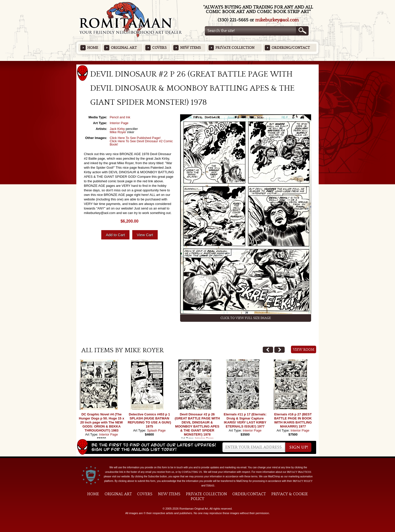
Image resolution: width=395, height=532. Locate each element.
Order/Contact (249, 494)
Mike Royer (118, 132)
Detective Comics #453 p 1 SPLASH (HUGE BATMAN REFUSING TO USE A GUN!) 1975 (149, 420)
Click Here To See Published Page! (135, 138)
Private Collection (235, 48)
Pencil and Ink (120, 117)
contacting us (192, 472)
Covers (159, 48)
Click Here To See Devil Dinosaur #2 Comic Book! (141, 143)
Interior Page (119, 123)
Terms (210, 486)
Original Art (124, 48)
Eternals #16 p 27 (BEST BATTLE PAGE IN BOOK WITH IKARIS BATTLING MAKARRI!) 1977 (293, 420)
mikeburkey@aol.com (277, 20)
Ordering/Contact (291, 48)
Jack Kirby (117, 129)
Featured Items (198, 63)
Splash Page (156, 430)
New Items (190, 48)
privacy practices (299, 472)
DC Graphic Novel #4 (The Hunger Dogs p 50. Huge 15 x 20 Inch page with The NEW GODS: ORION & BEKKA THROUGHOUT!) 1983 (102, 422)
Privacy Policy (303, 481)
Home (93, 48)
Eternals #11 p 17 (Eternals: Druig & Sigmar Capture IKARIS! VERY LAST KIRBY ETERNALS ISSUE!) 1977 (245, 420)
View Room (304, 350)
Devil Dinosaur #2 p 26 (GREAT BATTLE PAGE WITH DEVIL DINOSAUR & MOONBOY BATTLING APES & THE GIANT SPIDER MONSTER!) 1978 (197, 424)
